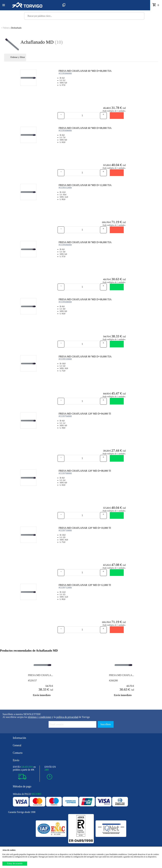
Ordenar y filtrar (15, 57)
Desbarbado (11, 28)
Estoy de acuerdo (15, 863)
